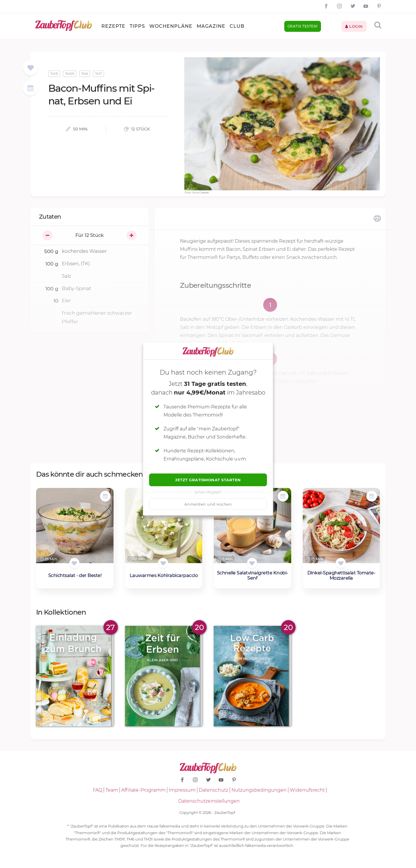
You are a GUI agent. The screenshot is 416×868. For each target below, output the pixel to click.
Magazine (211, 26)
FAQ (97, 790)
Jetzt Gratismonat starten (208, 480)
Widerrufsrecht (307, 790)
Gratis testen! (303, 26)
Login (354, 26)
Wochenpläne (171, 26)
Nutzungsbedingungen (259, 790)
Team (112, 790)
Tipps (137, 26)
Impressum (182, 790)
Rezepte (113, 26)
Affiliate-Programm (143, 790)
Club (237, 26)
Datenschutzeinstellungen (209, 801)
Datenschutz (213, 790)
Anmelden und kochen (208, 504)
